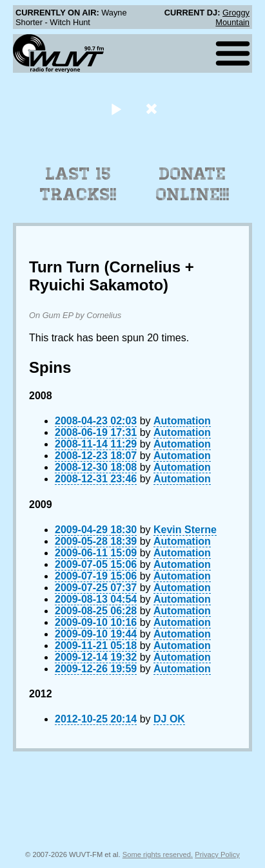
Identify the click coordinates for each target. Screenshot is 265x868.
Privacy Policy (217, 854)
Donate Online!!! (193, 184)
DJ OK (169, 719)
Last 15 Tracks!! (78, 184)
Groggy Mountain (232, 17)
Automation (182, 421)
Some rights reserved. (158, 854)
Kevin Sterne (185, 530)
